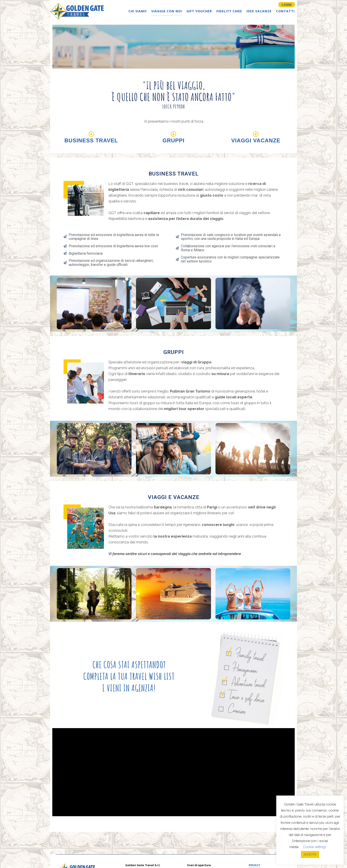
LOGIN (287, 5)
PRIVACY (255, 865)
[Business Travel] (91, 134)
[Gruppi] (173, 134)
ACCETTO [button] (310, 854)
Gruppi (173, 140)
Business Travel (91, 140)
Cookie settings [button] (315, 847)
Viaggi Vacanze (256, 140)
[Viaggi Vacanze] (256, 134)
